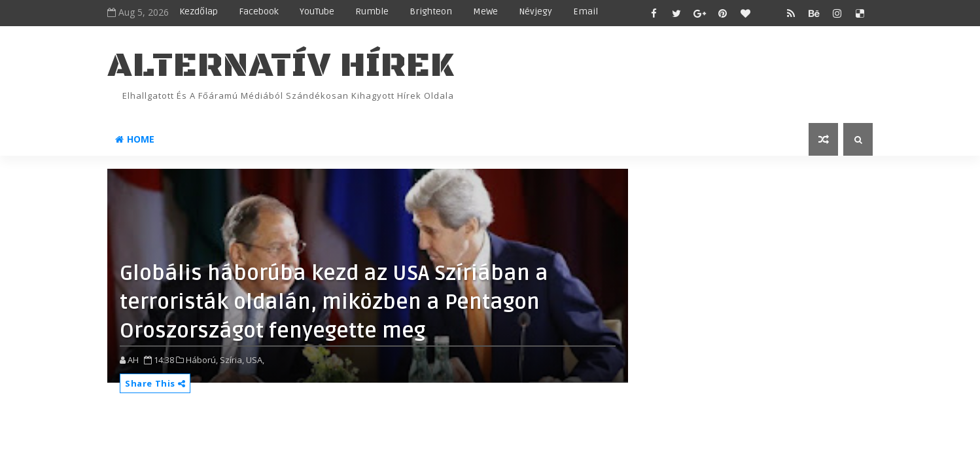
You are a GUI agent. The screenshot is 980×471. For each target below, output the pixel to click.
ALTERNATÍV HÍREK (281, 66)
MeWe (485, 11)
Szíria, (232, 360)
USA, (255, 360)
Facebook (259, 11)
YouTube (317, 11)
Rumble (372, 11)
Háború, (202, 360)
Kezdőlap (199, 11)
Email (586, 11)
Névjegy (535, 11)
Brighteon (431, 11)
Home (135, 139)
